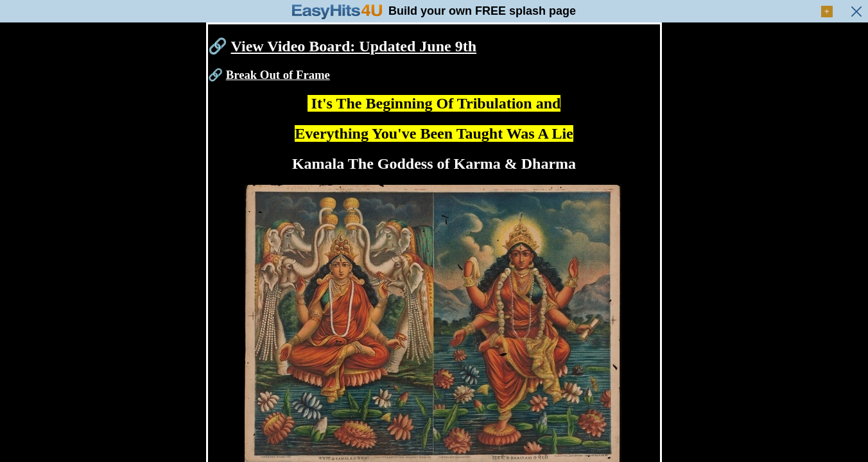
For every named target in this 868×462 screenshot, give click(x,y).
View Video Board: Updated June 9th (354, 46)
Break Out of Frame (278, 75)
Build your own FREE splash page (482, 11)
